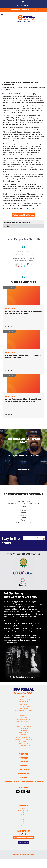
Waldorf (23, 506)
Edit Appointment (23, 842)
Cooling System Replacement (23, 711)
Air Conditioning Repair (24, 700)
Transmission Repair (23, 733)
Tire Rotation (24, 731)
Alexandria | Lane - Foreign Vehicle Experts (23, 504)
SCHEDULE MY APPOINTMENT (23, 10)
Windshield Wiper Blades (23, 746)
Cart (24, 2)
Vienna (24, 499)
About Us (23, 762)
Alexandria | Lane (24, 808)
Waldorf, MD (8, 226)
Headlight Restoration (23, 720)
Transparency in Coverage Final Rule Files (24, 782)
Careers (24, 766)
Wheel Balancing (24, 744)
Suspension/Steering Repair (23, 726)
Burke (24, 513)
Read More (8, 327)
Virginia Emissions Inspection (23, 739)
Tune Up (23, 735)
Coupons (23, 758)
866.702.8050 (24, 6)
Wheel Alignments (23, 742)
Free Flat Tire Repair (24, 469)
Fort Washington (24, 501)
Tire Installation (24, 728)
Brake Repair (24, 704)
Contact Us (24, 774)
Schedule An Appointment (24, 838)
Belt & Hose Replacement (24, 706)
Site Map (24, 778)
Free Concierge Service (16, 455)
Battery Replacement (23, 702)
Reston (23, 520)
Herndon (24, 510)
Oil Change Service (23, 724)
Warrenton (23, 515)
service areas (7, 94)
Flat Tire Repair (23, 717)
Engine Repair (24, 715)
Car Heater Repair (23, 709)
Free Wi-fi (36, 455)
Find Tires (23, 754)
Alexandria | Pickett (23, 522)
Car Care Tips (23, 770)
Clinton (24, 517)
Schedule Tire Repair (23, 215)
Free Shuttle (28, 455)
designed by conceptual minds (23, 855)
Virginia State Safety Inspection (24, 737)
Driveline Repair (23, 713)
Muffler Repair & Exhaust (23, 722)
